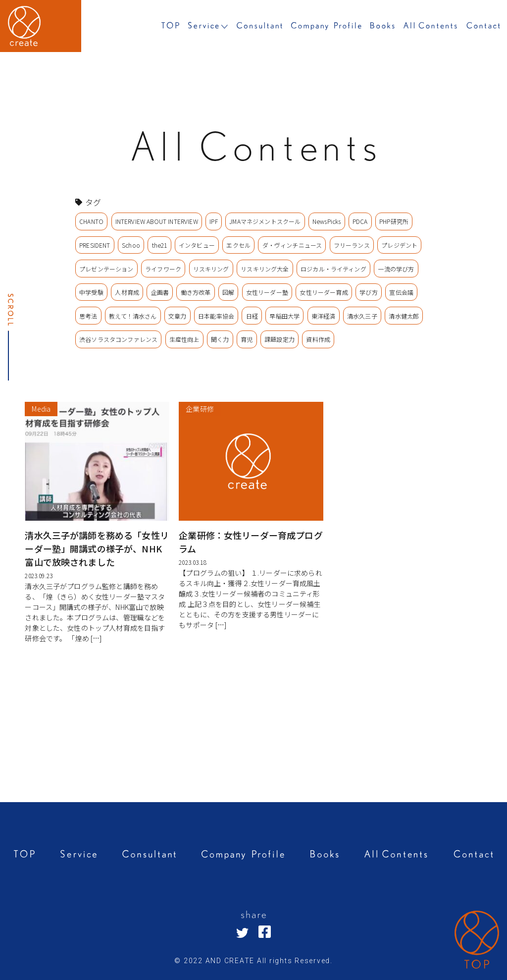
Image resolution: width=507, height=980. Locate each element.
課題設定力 (279, 339)
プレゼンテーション (106, 269)
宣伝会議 (401, 292)
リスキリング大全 (265, 269)
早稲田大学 (284, 316)
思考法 (88, 316)
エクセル (238, 245)
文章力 (177, 316)
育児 (247, 339)
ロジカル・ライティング (333, 269)
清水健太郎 (404, 316)
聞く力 (220, 339)
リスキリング (211, 269)
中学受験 (91, 292)
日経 (252, 316)
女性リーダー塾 (267, 292)
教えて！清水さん (133, 316)
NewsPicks (327, 221)
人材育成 (127, 292)
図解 (228, 292)
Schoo (131, 245)
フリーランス (352, 245)
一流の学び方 (396, 269)
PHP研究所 (394, 221)
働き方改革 (196, 292)
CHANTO (91, 221)
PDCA (360, 221)
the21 (160, 245)
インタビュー (197, 245)
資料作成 (318, 339)
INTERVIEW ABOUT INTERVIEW (157, 221)
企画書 (160, 292)
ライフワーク (163, 269)
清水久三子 (362, 316)
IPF (213, 221)
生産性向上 (184, 339)
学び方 (368, 292)
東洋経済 (324, 316)
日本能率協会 (216, 316)
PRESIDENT (95, 245)
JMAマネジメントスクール (265, 221)
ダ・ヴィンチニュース (292, 245)
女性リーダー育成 (324, 292)
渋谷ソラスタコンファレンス (118, 339)
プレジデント (399, 245)
